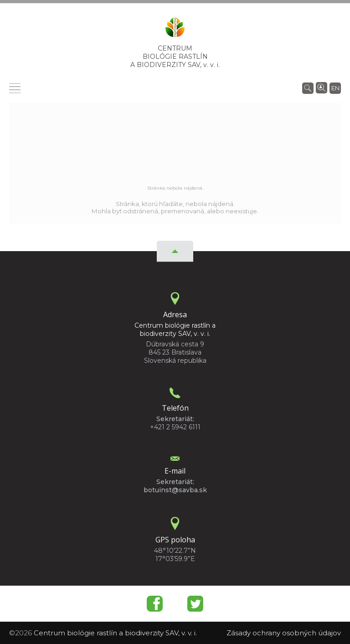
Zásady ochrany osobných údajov (284, 633)
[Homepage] (175, 30)
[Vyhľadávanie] (308, 88)
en (335, 88)
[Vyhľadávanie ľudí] (322, 87)
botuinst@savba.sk (175, 490)
